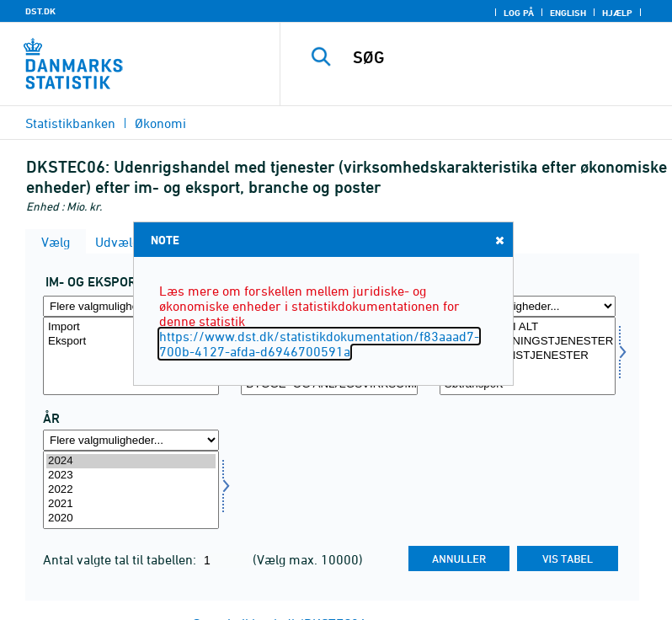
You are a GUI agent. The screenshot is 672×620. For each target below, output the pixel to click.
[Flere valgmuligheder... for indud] (131, 306)
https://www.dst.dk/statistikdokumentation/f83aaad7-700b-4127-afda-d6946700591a (319, 344)
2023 (131, 476)
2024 (131, 461)
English (568, 13)
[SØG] (501, 57)
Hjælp (617, 13)
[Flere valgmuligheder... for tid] (131, 440)
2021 (131, 504)
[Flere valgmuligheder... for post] (528, 306)
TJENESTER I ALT (528, 327)
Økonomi (160, 123)
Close (499, 240)
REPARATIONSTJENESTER (528, 356)
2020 (131, 518)
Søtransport (528, 385)
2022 (131, 490)
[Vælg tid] (131, 490)
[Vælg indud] (131, 356)
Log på (519, 13)
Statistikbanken (70, 123)
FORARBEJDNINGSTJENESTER (528, 342)
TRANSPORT (528, 370)
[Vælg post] (528, 356)
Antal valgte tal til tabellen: (121, 559)
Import (131, 327)
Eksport (131, 342)
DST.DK (40, 11)
